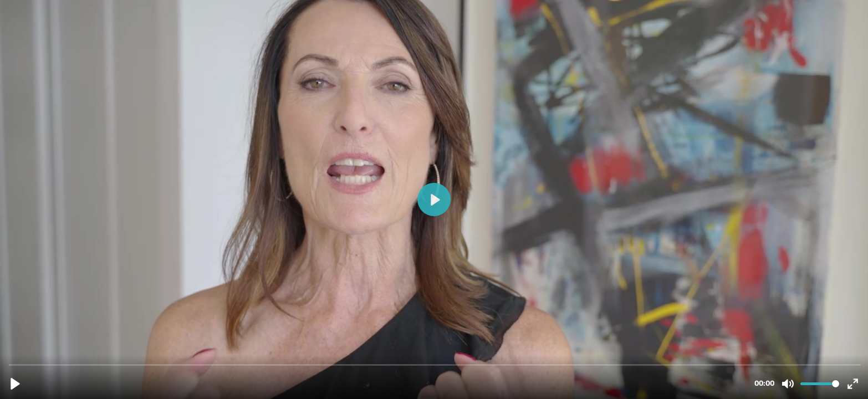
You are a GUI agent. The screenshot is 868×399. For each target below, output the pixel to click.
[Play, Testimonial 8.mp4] (15, 384)
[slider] (435, 364)
